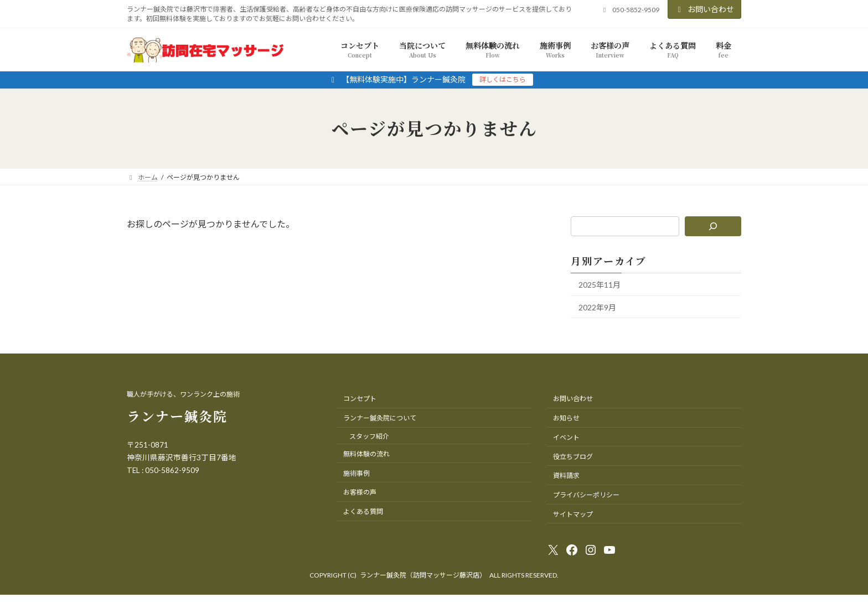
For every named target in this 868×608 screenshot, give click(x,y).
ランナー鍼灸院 (177, 416)
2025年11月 (600, 285)
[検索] (713, 226)
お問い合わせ (705, 9)
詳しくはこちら (503, 79)
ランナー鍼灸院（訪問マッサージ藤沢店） (423, 575)
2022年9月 (597, 307)
